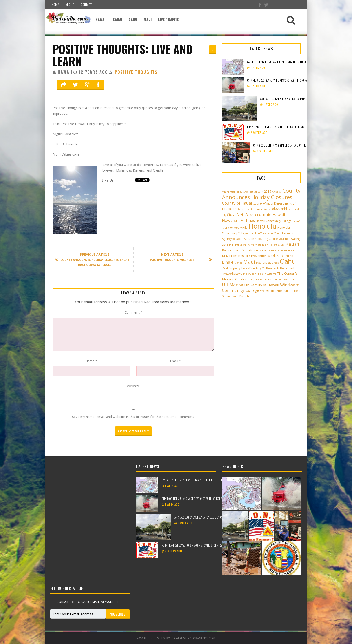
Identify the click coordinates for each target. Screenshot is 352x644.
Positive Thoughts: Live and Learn (122, 55)
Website (133, 386)
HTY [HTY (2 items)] (229, 245)
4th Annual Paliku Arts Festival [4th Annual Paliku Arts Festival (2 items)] (239, 192)
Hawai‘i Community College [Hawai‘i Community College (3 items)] (274, 221)
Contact (86, 4)
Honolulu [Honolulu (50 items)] (263, 226)
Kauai (118, 19)
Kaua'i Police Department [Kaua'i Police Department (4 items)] (241, 250)
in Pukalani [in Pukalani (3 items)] (239, 245)
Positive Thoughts (136, 72)
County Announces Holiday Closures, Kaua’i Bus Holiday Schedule (94, 260)
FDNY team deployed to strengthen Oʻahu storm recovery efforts (287, 127)
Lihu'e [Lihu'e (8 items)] (228, 262)
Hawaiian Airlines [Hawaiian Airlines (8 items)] (239, 220)
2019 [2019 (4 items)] (268, 191)
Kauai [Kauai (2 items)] (263, 250)
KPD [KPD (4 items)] (280, 256)
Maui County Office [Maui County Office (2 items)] (267, 263)
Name (91, 361)
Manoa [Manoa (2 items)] (238, 263)
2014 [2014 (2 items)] (260, 192)
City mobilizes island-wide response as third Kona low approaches (287, 80)
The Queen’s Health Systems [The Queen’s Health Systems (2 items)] (259, 274)
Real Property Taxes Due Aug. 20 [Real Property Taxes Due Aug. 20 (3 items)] (244, 268)
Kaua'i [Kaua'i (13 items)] (292, 244)
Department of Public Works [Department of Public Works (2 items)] (254, 209)
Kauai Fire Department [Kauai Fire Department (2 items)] (281, 250)
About (70, 4)
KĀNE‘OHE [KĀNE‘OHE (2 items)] (290, 256)
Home (55, 4)
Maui (148, 19)
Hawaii (101, 19)
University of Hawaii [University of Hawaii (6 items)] (262, 285)
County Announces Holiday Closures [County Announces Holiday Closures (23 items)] (261, 194)
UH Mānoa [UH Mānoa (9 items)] (233, 285)
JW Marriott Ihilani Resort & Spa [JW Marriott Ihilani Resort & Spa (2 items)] (266, 245)
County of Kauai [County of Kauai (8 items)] (237, 203)
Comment (133, 312)
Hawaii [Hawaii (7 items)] (279, 215)
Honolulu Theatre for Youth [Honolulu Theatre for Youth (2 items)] (265, 233)
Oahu (133, 19)
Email (175, 361)
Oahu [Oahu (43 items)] (288, 261)
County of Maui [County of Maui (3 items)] (263, 204)
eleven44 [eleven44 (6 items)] (279, 209)
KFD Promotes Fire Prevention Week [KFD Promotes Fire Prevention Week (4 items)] (249, 256)
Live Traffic (169, 19)
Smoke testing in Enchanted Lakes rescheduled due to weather (284, 62)
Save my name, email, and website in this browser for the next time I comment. (133, 417)
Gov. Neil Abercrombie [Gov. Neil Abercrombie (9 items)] (249, 214)
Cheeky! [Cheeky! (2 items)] (277, 192)
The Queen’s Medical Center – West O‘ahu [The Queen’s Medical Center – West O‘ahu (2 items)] (272, 279)
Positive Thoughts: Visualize (179, 257)
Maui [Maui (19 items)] (249, 262)
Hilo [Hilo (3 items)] (245, 228)
